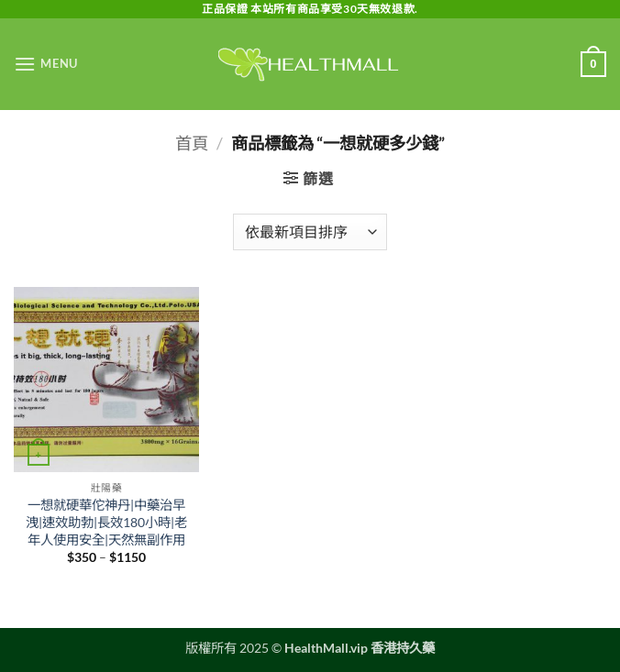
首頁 (192, 143)
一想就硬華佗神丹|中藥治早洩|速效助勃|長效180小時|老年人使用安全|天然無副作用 (106, 522)
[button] (46, 64)
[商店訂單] (310, 232)
